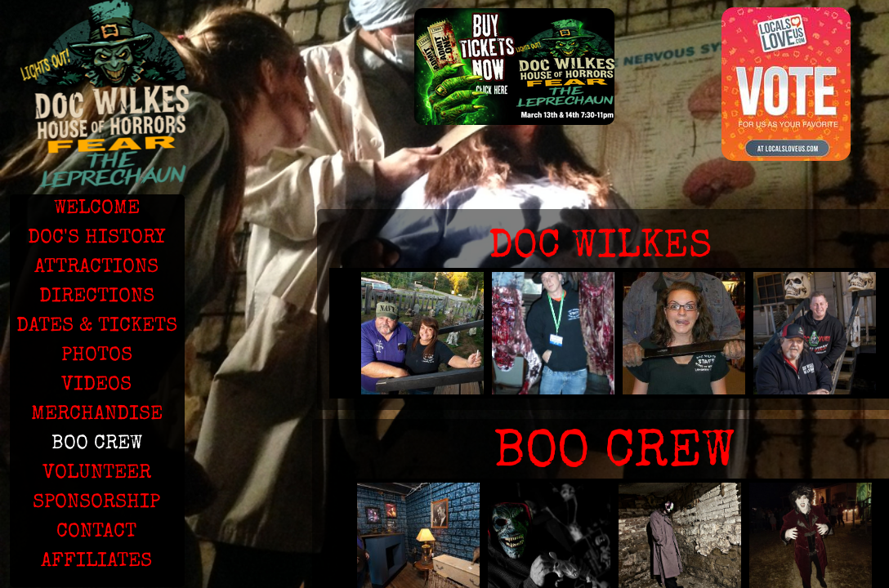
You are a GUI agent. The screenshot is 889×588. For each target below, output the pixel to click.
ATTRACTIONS (96, 268)
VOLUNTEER (97, 474)
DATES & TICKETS (97, 327)
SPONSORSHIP (96, 503)
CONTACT (96, 532)
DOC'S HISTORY (96, 238)
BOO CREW (97, 444)
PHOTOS (97, 356)
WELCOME (97, 209)
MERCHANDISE (97, 415)
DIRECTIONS (97, 297)
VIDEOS (96, 385)
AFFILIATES (96, 562)
